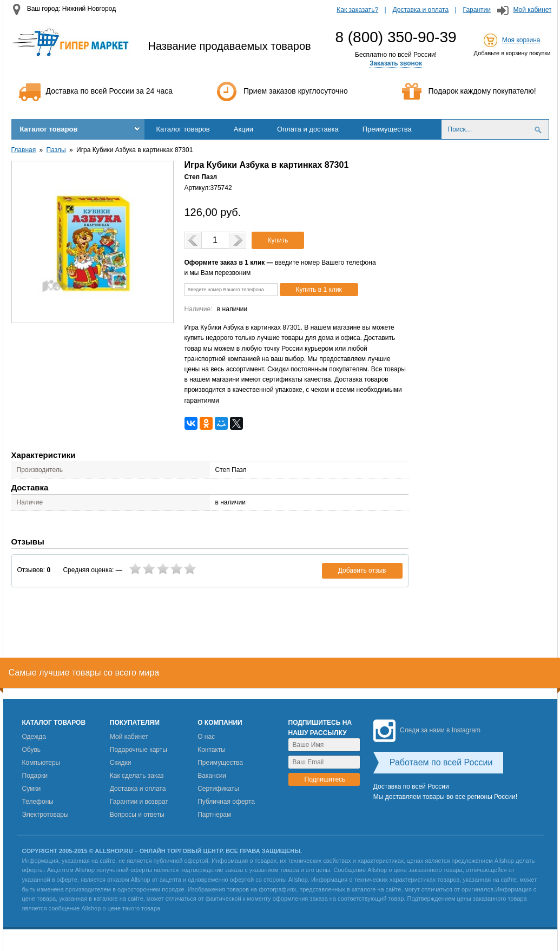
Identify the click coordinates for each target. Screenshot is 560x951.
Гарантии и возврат (139, 802)
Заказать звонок (396, 63)
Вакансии (212, 776)
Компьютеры (41, 763)
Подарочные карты (139, 750)
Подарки (35, 776)
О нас (206, 737)
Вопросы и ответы (137, 815)
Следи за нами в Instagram (427, 730)
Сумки (32, 789)
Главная (24, 150)
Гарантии (477, 10)
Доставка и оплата (421, 10)
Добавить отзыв (362, 570)
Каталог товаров (49, 129)
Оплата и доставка (308, 129)
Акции (243, 129)
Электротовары (45, 815)
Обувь (32, 750)
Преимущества (387, 129)
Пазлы (56, 150)
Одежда (34, 737)
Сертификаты (218, 789)
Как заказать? (357, 10)
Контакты (212, 750)
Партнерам (214, 815)
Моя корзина (521, 40)
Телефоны (38, 802)
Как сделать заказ (137, 776)
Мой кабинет (532, 10)
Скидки (121, 763)
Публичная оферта (226, 802)
